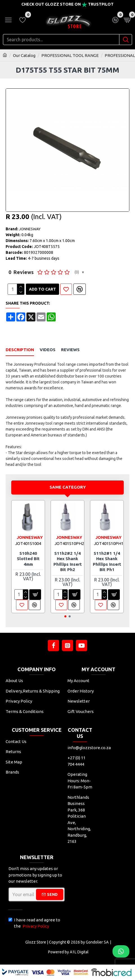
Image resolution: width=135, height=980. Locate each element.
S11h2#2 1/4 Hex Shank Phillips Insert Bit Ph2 (68, 562)
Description (20, 350)
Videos (48, 350)
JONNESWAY (30, 229)
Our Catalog (24, 55)
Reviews (70, 350)
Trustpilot (101, 4)
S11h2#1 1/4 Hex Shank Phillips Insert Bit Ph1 (107, 562)
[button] (65, 616)
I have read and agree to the (34, 923)
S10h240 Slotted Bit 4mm (28, 559)
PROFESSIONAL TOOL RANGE (70, 55)
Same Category (68, 487)
